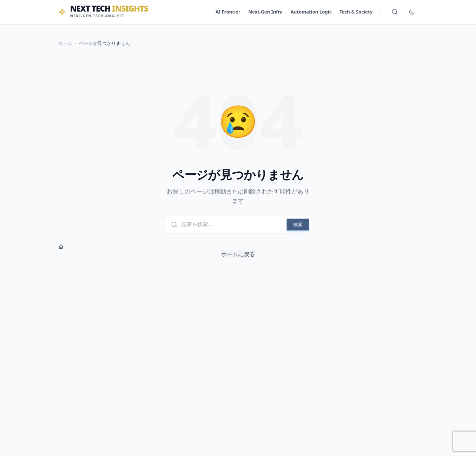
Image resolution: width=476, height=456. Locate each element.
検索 (298, 224)
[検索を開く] (395, 12)
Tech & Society (356, 12)
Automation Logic (311, 12)
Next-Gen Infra (265, 12)
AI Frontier (228, 12)
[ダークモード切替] (412, 12)
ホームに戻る (157, 251)
